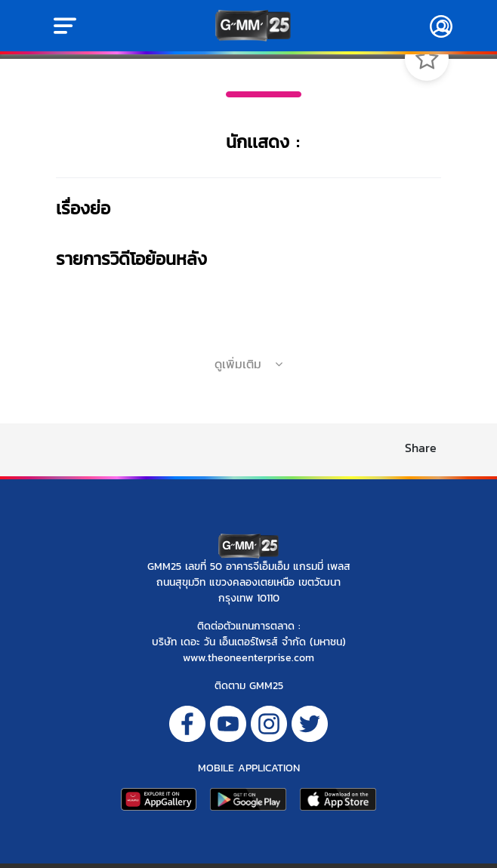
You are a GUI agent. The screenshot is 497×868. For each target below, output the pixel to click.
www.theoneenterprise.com (248, 658)
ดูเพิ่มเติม (248, 364)
